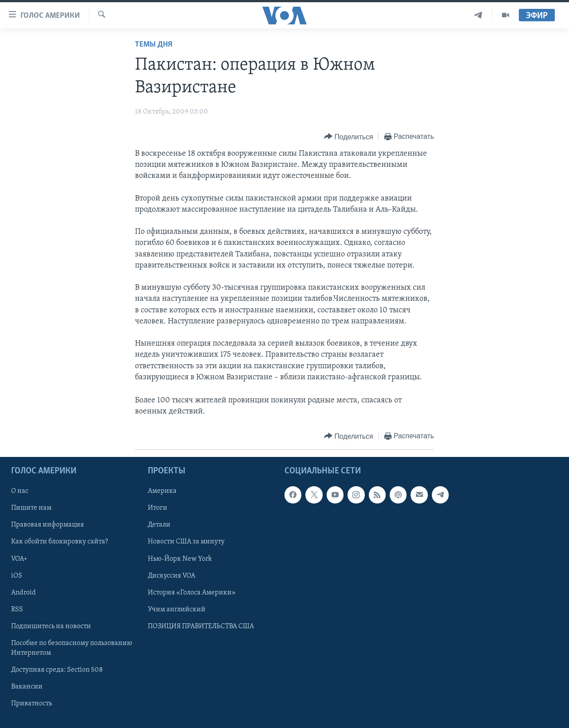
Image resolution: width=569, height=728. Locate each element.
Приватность (32, 704)
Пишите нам (31, 508)
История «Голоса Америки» (192, 593)
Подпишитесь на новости (51, 626)
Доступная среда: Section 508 (57, 670)
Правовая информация (47, 525)
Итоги (158, 508)
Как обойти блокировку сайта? (59, 542)
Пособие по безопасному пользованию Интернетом (72, 648)
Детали (159, 525)
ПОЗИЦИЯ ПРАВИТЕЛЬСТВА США (201, 626)
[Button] (348, 137)
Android (24, 593)
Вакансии (27, 687)
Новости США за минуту (186, 542)
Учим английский (177, 610)
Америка (162, 492)
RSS (17, 610)
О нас (20, 492)
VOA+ (19, 559)
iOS (17, 576)
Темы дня (154, 45)
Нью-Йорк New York (180, 559)
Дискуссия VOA (172, 576)
